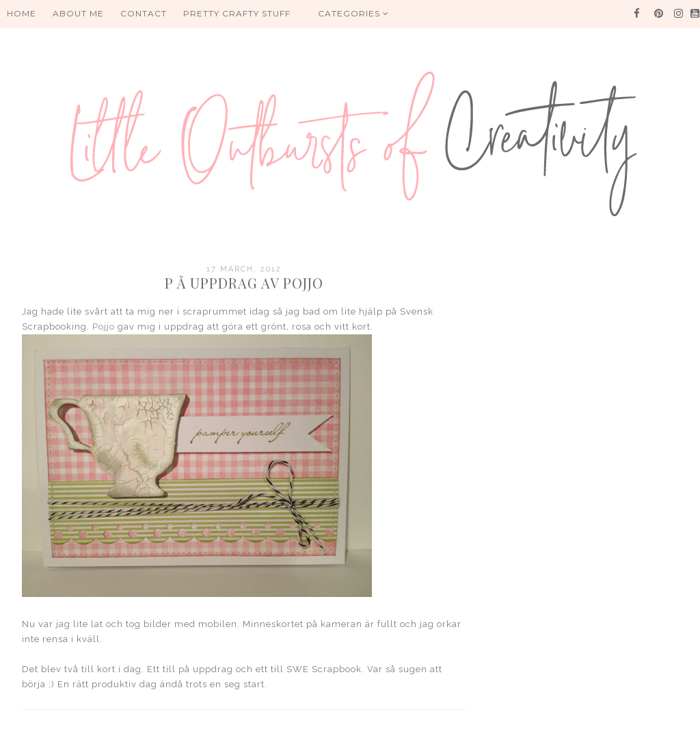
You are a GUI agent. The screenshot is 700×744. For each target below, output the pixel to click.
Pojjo (105, 327)
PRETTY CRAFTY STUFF (237, 13)
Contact (144, 13)
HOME (22, 13)
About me (78, 13)
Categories (353, 13)
